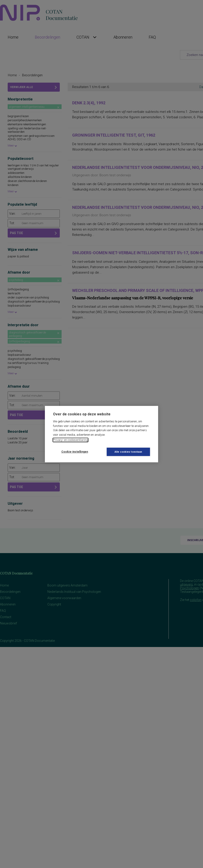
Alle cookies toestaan (128, 452)
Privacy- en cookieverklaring (70, 440)
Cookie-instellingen (75, 452)
